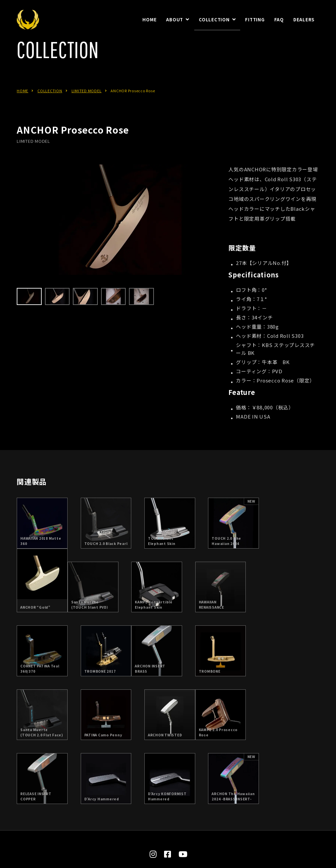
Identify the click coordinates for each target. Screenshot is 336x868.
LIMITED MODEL (87, 102)
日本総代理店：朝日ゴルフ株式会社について (153, 819)
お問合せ (225, 819)
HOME (22, 102)
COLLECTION (50, 102)
